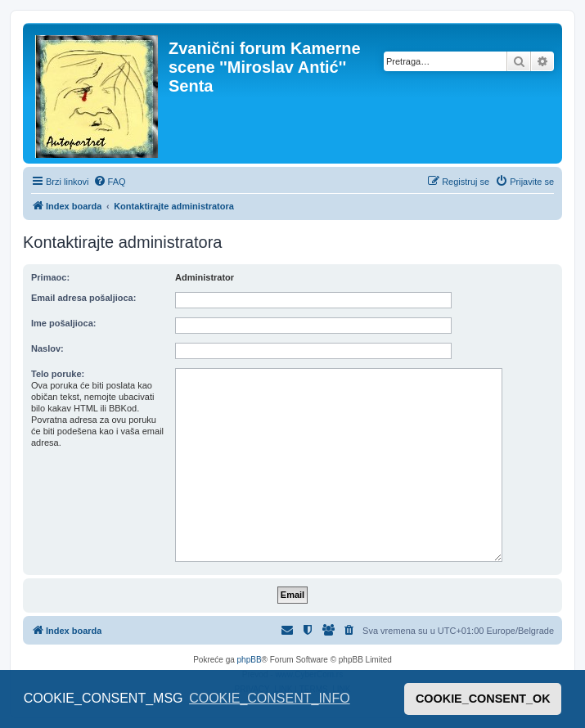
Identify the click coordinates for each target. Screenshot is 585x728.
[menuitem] (110, 182)
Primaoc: (50, 277)
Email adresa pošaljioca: (83, 298)
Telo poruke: (58, 374)
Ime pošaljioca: (63, 323)
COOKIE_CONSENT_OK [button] (483, 699)
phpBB (250, 660)
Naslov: (47, 348)
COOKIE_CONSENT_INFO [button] (269, 698)
